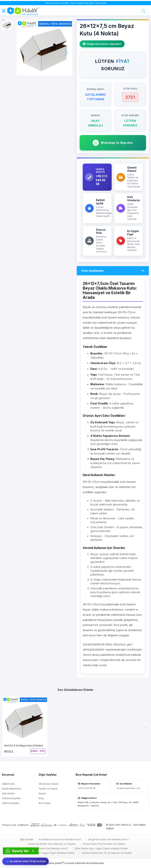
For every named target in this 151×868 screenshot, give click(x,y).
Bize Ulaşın (45, 803)
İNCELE (9, 752)
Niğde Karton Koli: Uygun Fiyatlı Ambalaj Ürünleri (48, 853)
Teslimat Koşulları (11, 798)
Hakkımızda (8, 784)
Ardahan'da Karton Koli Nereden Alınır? (47, 849)
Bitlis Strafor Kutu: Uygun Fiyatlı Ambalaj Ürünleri (101, 849)
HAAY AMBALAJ (123, 825)
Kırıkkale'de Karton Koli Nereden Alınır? (60, 840)
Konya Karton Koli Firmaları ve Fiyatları (104, 844)
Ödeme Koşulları (11, 803)
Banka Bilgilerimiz (12, 789)
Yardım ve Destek (48, 789)
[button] (145, 725)
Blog (41, 798)
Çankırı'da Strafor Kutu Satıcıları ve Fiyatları (52, 844)
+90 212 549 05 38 (86, 788)
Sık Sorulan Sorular (49, 784)
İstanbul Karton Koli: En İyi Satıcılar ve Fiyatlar (107, 853)
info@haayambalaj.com (128, 788)
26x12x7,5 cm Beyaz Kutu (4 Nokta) (24, 746)
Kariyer (42, 794)
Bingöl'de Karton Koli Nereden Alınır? (109, 840)
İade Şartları (8, 794)
